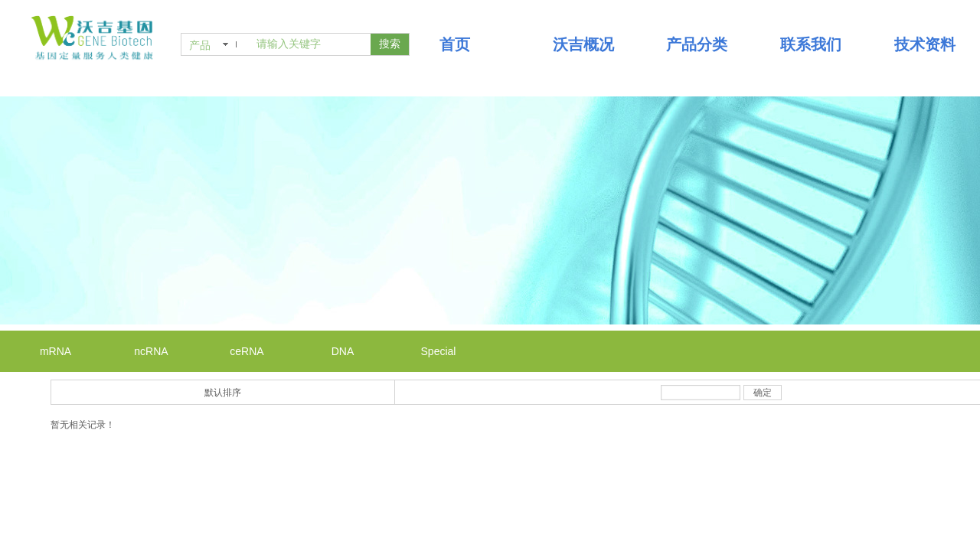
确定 (763, 393)
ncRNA (151, 351)
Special (439, 351)
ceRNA (247, 351)
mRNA (56, 351)
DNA (343, 351)
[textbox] (310, 44)
